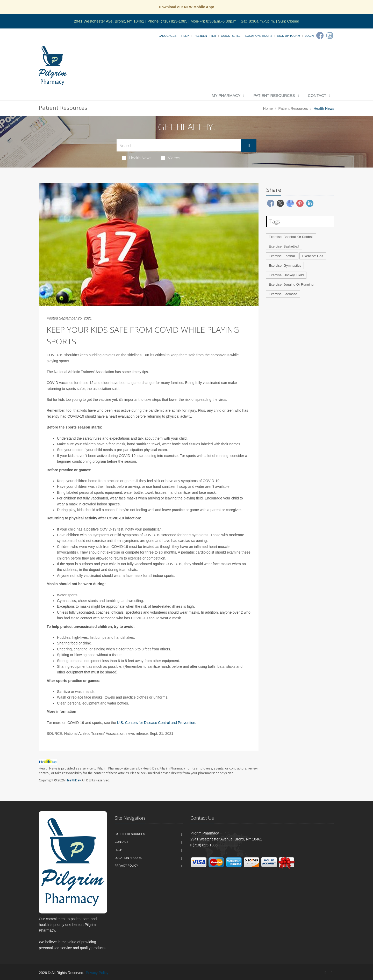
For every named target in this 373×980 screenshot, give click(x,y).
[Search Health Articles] (179, 145)
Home (268, 108)
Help (185, 36)
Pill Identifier (205, 36)
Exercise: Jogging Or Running (291, 284)
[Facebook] (320, 35)
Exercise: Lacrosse (283, 294)
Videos (171, 158)
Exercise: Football (282, 256)
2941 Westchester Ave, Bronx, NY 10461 (109, 21)
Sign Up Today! (289, 36)
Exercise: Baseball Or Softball (291, 237)
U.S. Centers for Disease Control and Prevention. (157, 723)
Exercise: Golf (313, 256)
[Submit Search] (249, 146)
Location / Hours (259, 36)
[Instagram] (330, 35)
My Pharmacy (226, 95)
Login (309, 36)
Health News (137, 158)
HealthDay (73, 780)
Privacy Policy (127, 866)
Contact (317, 95)
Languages (168, 36)
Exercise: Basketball (284, 246)
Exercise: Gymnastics (285, 266)
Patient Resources (274, 95)
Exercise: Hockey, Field (286, 275)
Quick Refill (231, 36)
